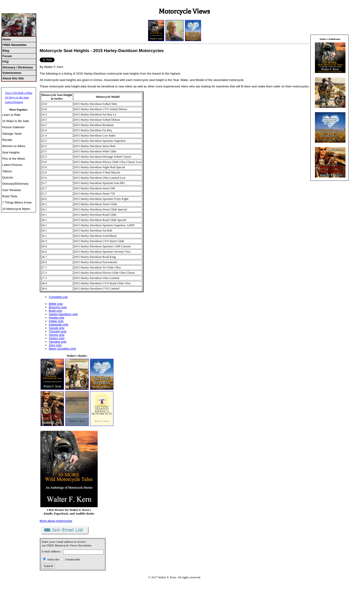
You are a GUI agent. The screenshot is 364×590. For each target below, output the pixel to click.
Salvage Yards (12, 134)
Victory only (57, 338)
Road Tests (10, 196)
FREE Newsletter (15, 45)
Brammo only (58, 307)
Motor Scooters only (62, 349)
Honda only (57, 318)
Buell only (55, 311)
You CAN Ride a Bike (19, 93)
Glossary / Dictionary (18, 67)
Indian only (56, 321)
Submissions (12, 73)
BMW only (56, 304)
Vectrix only (57, 335)
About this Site (13, 78)
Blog (6, 51)
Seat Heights (11, 152)
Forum (7, 56)
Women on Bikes (14, 146)
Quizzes (8, 177)
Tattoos (7, 171)
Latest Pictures (14, 102)
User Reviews (11, 190)
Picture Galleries (13, 127)
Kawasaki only (59, 324)
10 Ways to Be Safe (17, 97)
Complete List (58, 297)
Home (7, 39)
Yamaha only (58, 342)
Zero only (55, 345)
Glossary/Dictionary (15, 184)
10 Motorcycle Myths (16, 209)
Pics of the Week (14, 159)
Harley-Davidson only (63, 314)
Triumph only (58, 331)
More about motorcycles (56, 521)
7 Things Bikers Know (17, 202)
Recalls (7, 140)
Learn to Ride (11, 115)
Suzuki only (57, 328)
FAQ (5, 62)
